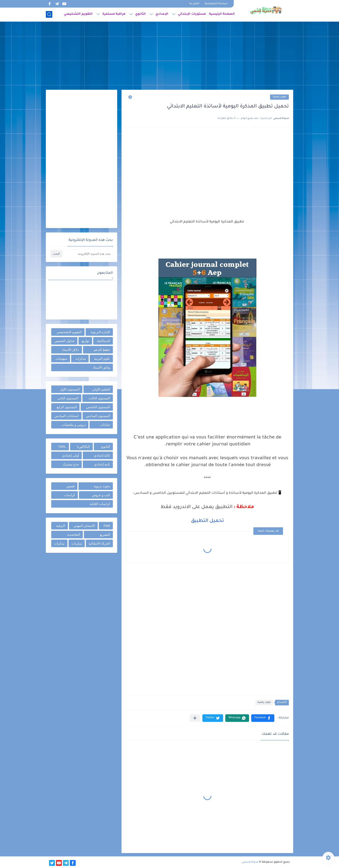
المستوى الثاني (68, 398)
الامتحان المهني (84, 526)
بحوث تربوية (102, 486)
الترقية (61, 526)
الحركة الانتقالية (99, 543)
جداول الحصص (65, 341)
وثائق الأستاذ (101, 367)
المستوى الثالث (99, 398)
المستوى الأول (70, 389)
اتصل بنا (194, 4)
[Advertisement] (169, 56)
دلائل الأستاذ (70, 350)
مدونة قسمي (250, 862)
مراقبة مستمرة (114, 14)
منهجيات (61, 359)
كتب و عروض (101, 495)
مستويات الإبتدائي (192, 14)
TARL (62, 447)
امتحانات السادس (66, 416)
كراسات (70, 495)
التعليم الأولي (101, 389)
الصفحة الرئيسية (222, 14)
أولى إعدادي (71, 455)
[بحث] (49, 14)
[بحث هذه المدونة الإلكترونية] (88, 254)
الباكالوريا (83, 447)
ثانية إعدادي (102, 464)
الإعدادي (162, 14)
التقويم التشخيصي (78, 14)
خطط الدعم (102, 350)
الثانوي (140, 14)
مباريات (77, 543)
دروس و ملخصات (74, 425)
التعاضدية (74, 535)
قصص (70, 486)
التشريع (105, 535)
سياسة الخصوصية (216, 4)
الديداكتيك (103, 341)
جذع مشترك (71, 464)
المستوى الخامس (98, 407)
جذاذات (105, 425)
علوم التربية (102, 359)
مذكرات (81, 359)
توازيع (86, 341)
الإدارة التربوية (100, 332)
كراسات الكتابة (100, 504)
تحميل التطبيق (207, 521)
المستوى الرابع (67, 407)
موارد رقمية (279, 97)
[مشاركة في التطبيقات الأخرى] (195, 718)
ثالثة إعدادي (102, 455)
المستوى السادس (98, 416)
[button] (263, 718)
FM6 (107, 526)
